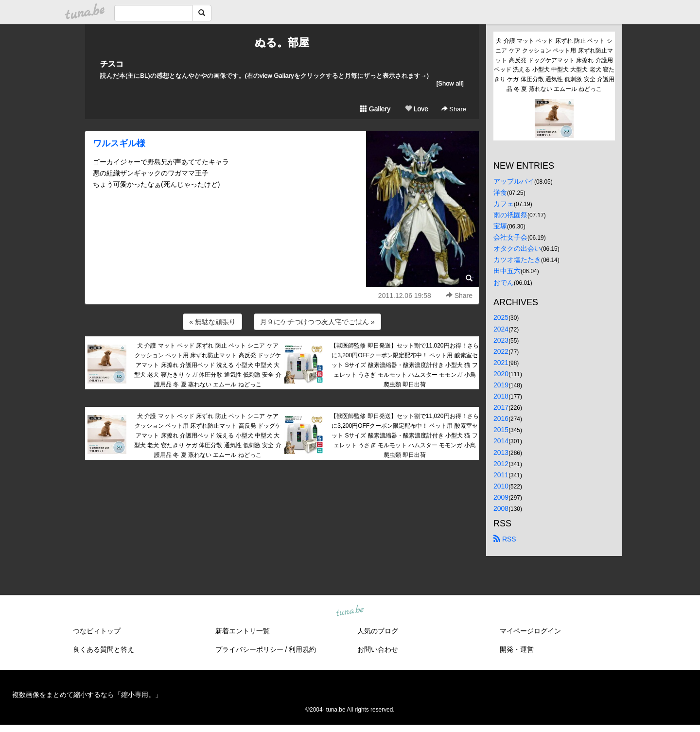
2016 (501, 418)
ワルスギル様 (119, 143)
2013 (501, 453)
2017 (501, 407)
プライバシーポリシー (249, 649)
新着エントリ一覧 (243, 631)
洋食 (500, 192)
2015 (501, 430)
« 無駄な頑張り (212, 322)
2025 (501, 317)
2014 (501, 441)
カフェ (504, 204)
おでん (504, 282)
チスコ (112, 64)
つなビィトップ (97, 631)
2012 (501, 464)
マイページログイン (530, 631)
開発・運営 (517, 649)
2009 (501, 497)
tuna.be (350, 611)
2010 (501, 486)
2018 (501, 396)
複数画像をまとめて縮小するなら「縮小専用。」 (87, 695)
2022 (501, 351)
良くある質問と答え (104, 649)
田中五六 (507, 271)
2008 (501, 508)
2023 (501, 340)
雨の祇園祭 (510, 215)
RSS (505, 539)
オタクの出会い (517, 248)
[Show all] (450, 83)
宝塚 (500, 226)
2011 (501, 475)
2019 (501, 385)
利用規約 (302, 649)
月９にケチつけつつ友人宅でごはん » (317, 322)
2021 (501, 363)
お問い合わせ (378, 649)
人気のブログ (378, 631)
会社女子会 (510, 237)
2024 (501, 329)
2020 (501, 374)
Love (417, 109)
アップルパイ (514, 181)
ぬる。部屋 (282, 43)
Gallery (375, 109)
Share (454, 109)
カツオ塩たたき (517, 260)
